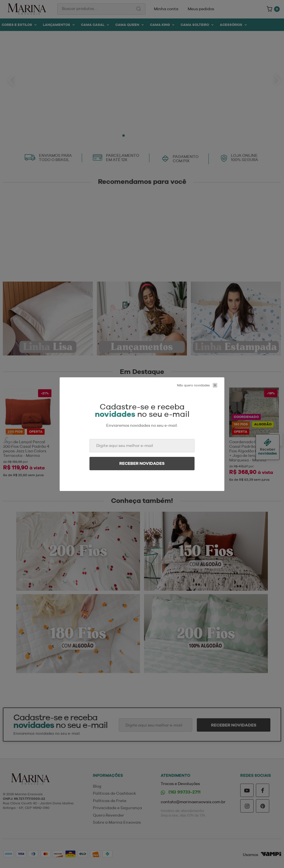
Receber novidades (142, 463)
